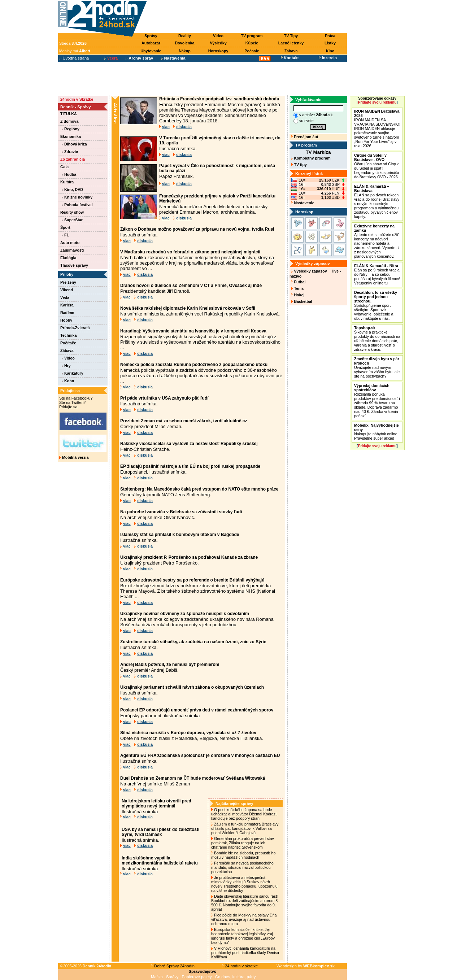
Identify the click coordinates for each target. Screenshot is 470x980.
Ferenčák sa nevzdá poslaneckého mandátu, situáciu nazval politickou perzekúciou (242, 867)
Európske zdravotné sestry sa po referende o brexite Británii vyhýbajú (192, 580)
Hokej (298, 295)
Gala (64, 167)
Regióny (71, 129)
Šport (65, 227)
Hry (66, 366)
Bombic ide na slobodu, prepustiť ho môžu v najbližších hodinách (243, 855)
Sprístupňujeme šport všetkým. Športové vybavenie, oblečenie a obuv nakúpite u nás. (376, 305)
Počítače (68, 343)
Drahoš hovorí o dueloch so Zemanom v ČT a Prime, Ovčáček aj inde (191, 286)
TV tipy (299, 165)
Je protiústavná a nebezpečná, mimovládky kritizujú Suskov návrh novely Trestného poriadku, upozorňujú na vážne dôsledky (244, 884)
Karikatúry (73, 373)
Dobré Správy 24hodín (173, 966)
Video (218, 36)
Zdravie (70, 152)
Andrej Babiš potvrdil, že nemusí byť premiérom (170, 665)
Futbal (298, 282)
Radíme (67, 313)
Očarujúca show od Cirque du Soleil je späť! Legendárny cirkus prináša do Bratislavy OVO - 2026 (377, 166)
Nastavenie (303, 203)
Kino (330, 51)
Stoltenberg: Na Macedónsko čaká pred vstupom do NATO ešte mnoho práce (199, 489)
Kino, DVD (72, 190)
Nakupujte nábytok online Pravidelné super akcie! (377, 432)
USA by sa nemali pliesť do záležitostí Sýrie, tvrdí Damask (160, 832)
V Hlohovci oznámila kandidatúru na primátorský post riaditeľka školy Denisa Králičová (245, 953)
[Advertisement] (249, 17)
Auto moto (70, 243)
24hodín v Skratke (77, 99)
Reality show (72, 212)
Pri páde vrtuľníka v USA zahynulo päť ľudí (164, 398)
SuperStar (72, 220)
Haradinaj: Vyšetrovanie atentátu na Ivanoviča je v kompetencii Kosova (193, 331)
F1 (65, 235)
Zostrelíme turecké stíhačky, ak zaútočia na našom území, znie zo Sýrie (193, 642)
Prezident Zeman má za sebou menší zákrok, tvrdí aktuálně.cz (184, 421)
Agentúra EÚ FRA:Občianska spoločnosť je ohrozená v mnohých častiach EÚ (200, 755)
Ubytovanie (151, 51)
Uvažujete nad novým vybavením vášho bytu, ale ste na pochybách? (377, 367)
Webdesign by (306, 966)
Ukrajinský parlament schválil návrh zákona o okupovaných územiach (192, 687)
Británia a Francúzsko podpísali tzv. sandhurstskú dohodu (219, 99)
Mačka (157, 977)
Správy (151, 36)
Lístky (330, 43)
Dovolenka (185, 43)
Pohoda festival (77, 205)
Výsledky (218, 43)
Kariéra (67, 305)
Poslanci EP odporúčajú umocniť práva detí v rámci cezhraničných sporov (197, 710)
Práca (330, 36)
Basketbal (301, 301)
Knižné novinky (77, 197)
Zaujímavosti (72, 250)
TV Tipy (291, 36)
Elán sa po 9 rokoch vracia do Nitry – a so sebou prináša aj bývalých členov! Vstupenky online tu (377, 274)
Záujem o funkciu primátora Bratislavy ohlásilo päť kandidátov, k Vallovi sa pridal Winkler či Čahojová (245, 828)
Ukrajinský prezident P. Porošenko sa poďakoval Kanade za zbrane (189, 557)
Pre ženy (68, 282)
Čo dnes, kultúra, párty (236, 977)
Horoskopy (218, 51)
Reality (185, 36)
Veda (65, 297)
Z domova (69, 121)
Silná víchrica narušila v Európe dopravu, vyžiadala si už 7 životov (188, 733)
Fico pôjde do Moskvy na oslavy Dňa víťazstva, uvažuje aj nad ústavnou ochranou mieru (244, 919)
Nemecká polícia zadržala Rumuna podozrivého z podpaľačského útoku (194, 365)
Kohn (68, 381)
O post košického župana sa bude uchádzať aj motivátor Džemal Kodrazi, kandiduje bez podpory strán (244, 814)
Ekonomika (71, 136)
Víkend (67, 290)
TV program (252, 36)
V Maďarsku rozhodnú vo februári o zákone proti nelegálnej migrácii (190, 252)
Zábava (291, 51)
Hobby (66, 320)
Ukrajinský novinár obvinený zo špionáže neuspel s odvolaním (185, 614)
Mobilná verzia (74, 457)
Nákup (185, 51)
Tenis (297, 288)
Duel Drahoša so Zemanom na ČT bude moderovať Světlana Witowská (193, 778)
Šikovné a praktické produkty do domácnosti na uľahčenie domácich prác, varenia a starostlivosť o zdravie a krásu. (377, 339)
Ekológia (68, 258)
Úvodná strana (74, 58)
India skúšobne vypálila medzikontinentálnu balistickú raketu (160, 861)
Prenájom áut (304, 137)
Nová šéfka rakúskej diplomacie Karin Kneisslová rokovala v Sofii (188, 308)
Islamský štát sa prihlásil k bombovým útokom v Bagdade (180, 535)
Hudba (69, 174)
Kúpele (252, 43)
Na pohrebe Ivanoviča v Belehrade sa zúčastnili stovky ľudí (181, 512)
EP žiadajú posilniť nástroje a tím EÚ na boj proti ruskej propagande (190, 466)
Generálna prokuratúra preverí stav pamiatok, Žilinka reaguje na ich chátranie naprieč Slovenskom (243, 843)
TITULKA (69, 114)
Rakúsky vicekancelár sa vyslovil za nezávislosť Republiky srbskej (189, 444)
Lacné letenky (291, 43)
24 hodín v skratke (240, 966)
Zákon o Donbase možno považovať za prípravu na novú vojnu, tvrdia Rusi (197, 229)
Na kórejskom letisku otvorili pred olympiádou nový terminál (156, 803)
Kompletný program (311, 158)
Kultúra (67, 182)
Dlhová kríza (74, 144)
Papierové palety (197, 977)
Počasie (252, 51)
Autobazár (151, 43)
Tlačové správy (74, 265)
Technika (68, 335)
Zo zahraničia (73, 159)
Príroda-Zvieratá (75, 328)
